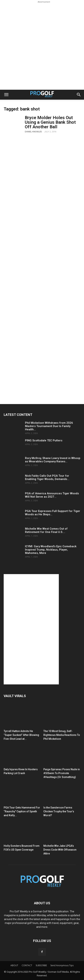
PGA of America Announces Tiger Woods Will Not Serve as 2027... (52, 495)
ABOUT (14, 965)
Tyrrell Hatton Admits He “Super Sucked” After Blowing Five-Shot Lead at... (21, 735)
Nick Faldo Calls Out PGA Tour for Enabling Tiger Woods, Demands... (47, 477)
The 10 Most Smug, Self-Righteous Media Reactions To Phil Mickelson (62, 735)
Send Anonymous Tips (62, 965)
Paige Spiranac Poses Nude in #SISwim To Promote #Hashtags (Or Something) (62, 773)
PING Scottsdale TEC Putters (44, 440)
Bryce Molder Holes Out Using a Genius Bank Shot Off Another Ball (50, 122)
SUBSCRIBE (41, 965)
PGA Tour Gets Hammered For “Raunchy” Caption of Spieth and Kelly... (22, 811)
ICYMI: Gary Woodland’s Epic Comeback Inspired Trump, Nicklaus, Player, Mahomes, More (51, 550)
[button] (6, 95)
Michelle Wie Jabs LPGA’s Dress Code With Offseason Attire (60, 850)
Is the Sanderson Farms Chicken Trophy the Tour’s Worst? (59, 811)
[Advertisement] (42, 46)
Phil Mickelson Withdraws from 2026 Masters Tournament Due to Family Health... (49, 426)
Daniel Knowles (33, 132)
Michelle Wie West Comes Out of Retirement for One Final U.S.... (46, 530)
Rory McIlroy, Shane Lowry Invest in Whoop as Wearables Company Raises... (53, 460)
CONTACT (27, 965)
